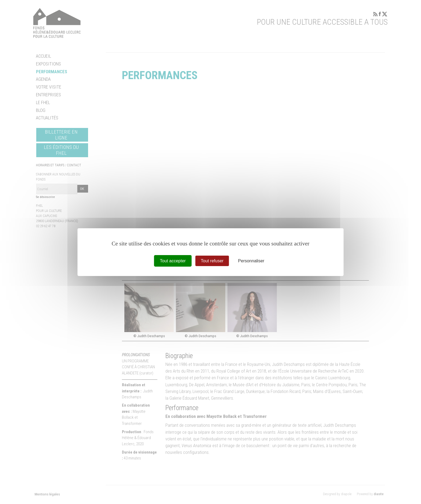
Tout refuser (212, 261)
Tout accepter (173, 261)
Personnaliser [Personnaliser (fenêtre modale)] (251, 261)
